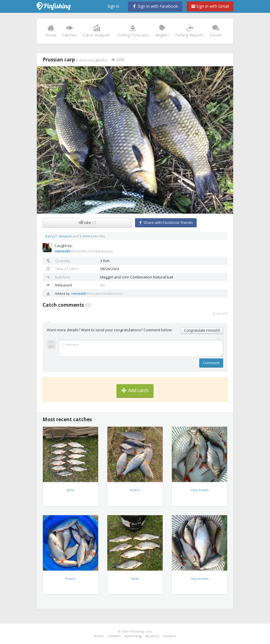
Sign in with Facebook (155, 6)
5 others (86, 236)
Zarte (70, 490)
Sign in (113, 6)
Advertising (133, 636)
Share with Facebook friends (166, 222)
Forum (216, 31)
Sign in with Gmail (210, 6)
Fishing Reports (190, 31)
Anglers (162, 31)
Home (51, 31)
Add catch (135, 390)
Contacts (114, 636)
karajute (66, 236)
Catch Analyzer (96, 31)
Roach (135, 490)
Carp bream (200, 490)
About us (152, 636)
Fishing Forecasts (133, 31)
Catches (69, 31)
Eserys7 (52, 236)
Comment (211, 363)
